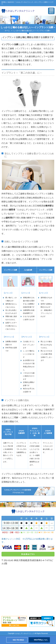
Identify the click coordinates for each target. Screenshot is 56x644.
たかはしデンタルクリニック (20, 11)
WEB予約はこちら (41, 640)
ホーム (7, 31)
